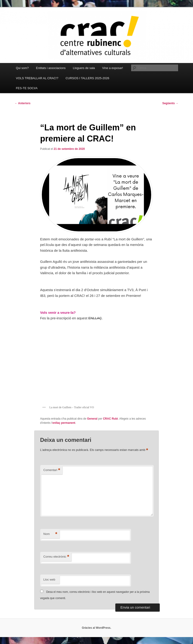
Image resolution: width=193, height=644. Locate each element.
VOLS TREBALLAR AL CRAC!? (37, 78)
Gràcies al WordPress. (96, 628)
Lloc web (49, 580)
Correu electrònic (56, 557)
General (92, 419)
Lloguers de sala (84, 68)
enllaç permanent (64, 423)
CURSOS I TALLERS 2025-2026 (87, 78)
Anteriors (22, 103)
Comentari (52, 470)
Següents (170, 103)
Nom (50, 534)
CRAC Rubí (110, 419)
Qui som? (22, 68)
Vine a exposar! (113, 68)
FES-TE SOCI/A (27, 88)
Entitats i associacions (51, 68)
